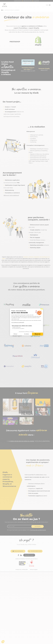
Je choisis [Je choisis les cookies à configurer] (26, 334)
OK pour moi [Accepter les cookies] (38, 334)
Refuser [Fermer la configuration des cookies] (15, 334)
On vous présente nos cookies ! (18, 328)
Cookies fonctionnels (16, 327)
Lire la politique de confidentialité (18, 322)
